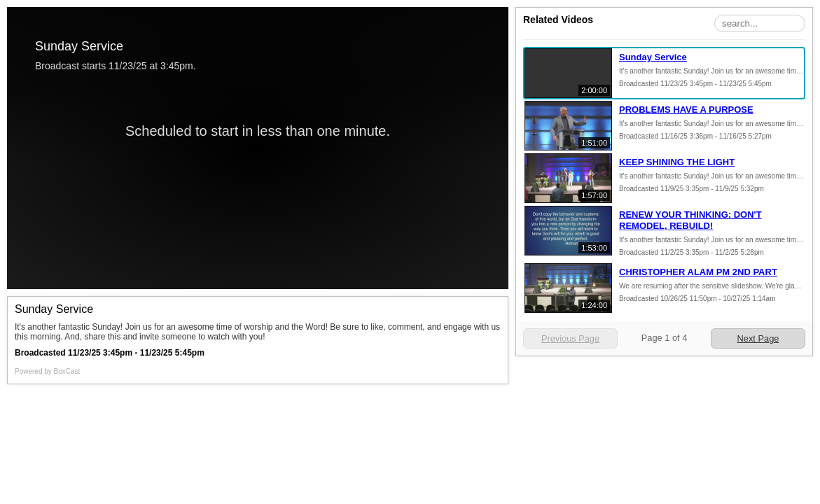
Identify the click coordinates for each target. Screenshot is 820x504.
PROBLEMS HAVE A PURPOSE (686, 110)
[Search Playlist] (760, 23)
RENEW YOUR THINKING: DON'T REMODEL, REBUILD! (690, 220)
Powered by (47, 371)
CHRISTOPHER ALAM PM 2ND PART (698, 272)
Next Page (758, 338)
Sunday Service (653, 57)
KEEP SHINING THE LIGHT (677, 162)
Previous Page (570, 338)
